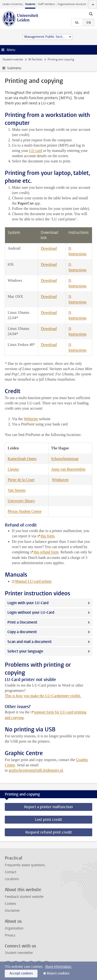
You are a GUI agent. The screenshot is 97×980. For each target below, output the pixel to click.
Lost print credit (48, 820)
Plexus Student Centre (25, 511)
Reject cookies (58, 973)
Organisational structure (72, 4)
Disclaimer (12, 911)
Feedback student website (24, 897)
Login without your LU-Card (31, 612)
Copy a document (22, 632)
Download (49, 248)
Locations (12, 879)
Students (30, 4)
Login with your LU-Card (28, 603)
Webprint (31, 419)
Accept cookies (21, 973)
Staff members (46, 4)
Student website (13, 59)
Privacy (10, 935)
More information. (59, 967)
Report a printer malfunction (48, 807)
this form (48, 536)
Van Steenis (17, 490)
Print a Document (22, 622)
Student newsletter (19, 953)
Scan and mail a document (30, 642)
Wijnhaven (60, 480)
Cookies (10, 904)
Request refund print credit (49, 832)
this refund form (46, 552)
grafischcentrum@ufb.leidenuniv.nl (36, 770)
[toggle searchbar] (91, 14)
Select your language (25, 651)
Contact (11, 872)
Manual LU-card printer (33, 581)
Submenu (14, 68)
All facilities (35, 59)
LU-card (36, 151)
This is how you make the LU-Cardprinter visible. (43, 696)
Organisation (14, 928)
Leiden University (12, 4)
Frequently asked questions (25, 865)
